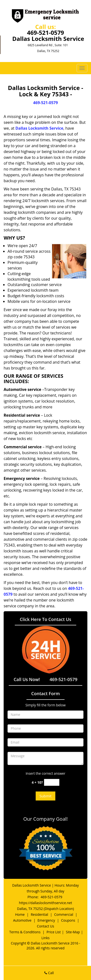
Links (45, 938)
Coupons (68, 920)
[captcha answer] (52, 782)
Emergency (46, 920)
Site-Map (73, 932)
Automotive (22, 920)
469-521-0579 (45, 32)
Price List (54, 932)
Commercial (64, 914)
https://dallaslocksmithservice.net (45, 903)
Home (20, 914)
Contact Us (45, 926)
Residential (40, 914)
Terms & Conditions (25, 932)
